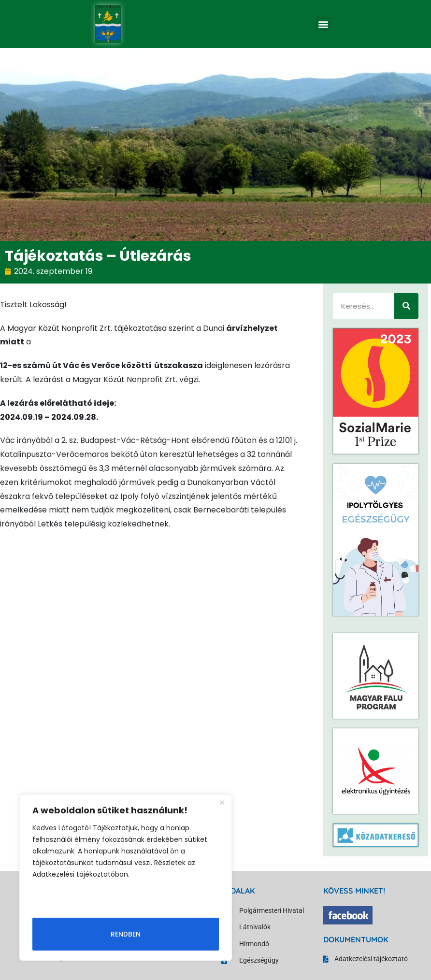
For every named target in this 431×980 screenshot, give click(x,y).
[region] (126, 878)
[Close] (222, 803)
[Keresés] (406, 306)
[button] (323, 24)
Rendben (126, 934)
